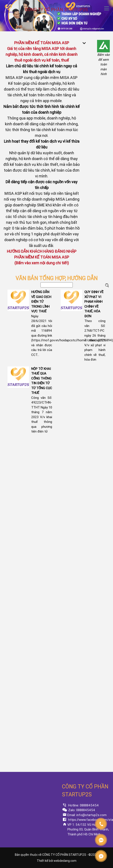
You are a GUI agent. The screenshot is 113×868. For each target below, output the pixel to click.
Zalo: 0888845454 (81, 810)
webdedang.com (65, 861)
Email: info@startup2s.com (87, 815)
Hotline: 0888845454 (83, 805)
